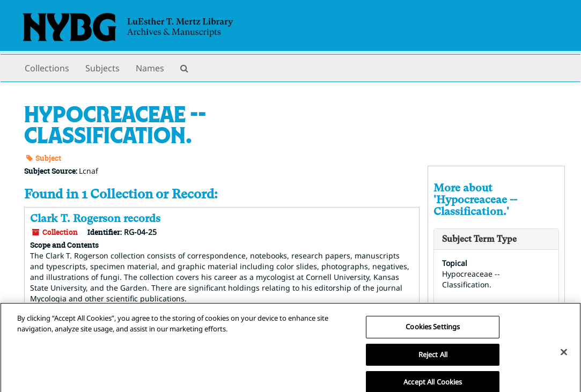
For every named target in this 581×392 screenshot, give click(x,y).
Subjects (102, 68)
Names (150, 68)
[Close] (564, 359)
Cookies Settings (433, 334)
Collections (47, 68)
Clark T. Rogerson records (95, 219)
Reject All (433, 361)
